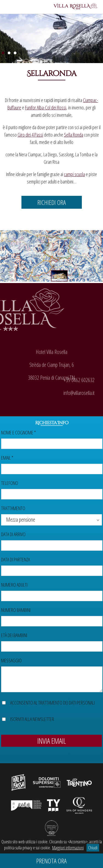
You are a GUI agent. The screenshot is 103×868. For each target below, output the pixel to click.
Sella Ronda (74, 135)
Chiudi (93, 848)
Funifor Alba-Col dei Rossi (46, 108)
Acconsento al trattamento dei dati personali (52, 703)
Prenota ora (51, 861)
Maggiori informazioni (68, 848)
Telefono (10, 483)
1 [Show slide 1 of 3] (3, 53)
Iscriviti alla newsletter (32, 719)
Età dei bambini (14, 635)
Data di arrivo (13, 534)
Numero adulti (14, 585)
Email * (7, 458)
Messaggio (11, 660)
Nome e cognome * (19, 432)
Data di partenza (16, 559)
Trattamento (13, 508)
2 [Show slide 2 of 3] (9, 53)
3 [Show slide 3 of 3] (15, 53)
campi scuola (74, 174)
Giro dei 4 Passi (30, 135)
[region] (51, 37)
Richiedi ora (52, 202)
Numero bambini (16, 610)
